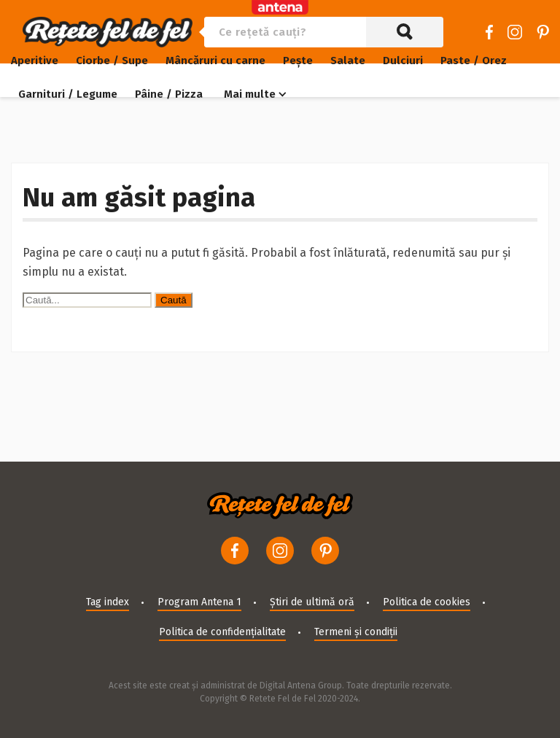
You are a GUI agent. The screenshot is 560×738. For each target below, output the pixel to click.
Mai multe (250, 94)
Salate (348, 61)
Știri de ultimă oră (312, 602)
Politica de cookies (427, 602)
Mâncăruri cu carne (215, 61)
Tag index (108, 602)
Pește (298, 61)
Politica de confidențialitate (222, 632)
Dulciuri (403, 61)
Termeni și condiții (356, 632)
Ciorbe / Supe (112, 61)
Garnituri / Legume (68, 94)
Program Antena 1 (199, 602)
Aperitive (35, 61)
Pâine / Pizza (169, 94)
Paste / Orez (474, 61)
